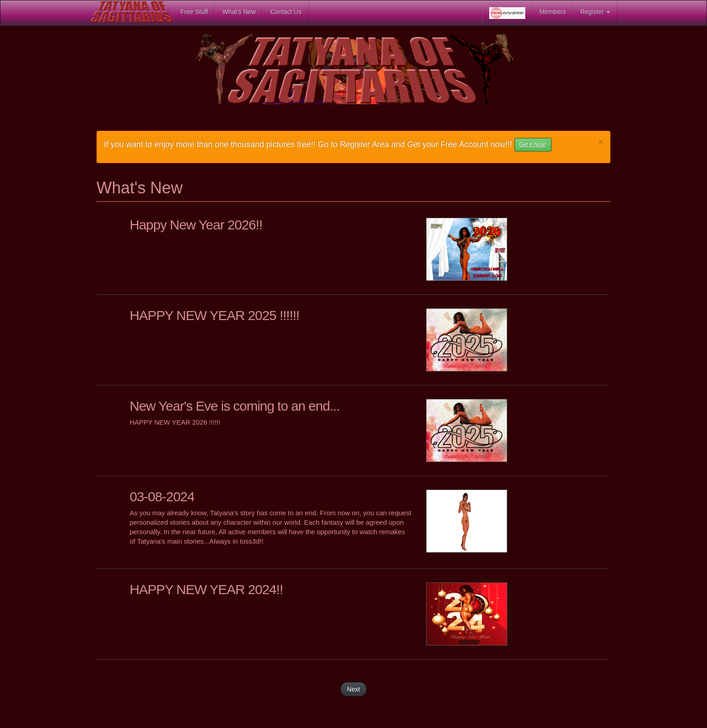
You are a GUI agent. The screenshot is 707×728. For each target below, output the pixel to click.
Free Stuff (194, 12)
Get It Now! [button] (533, 145)
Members (553, 12)
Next (354, 689)
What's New (239, 12)
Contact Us (286, 12)
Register (595, 12)
